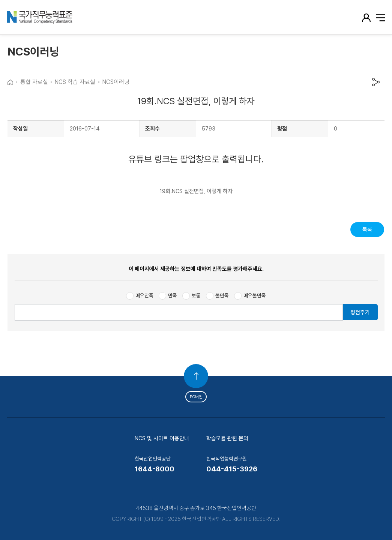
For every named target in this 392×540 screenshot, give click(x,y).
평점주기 (360, 312)
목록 (367, 229)
